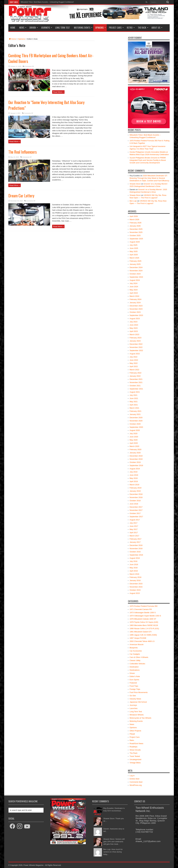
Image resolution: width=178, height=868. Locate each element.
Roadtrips (133, 747)
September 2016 (136, 555)
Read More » (58, 92)
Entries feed (134, 779)
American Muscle (137, 644)
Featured (133, 683)
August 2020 (135, 430)
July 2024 (133, 283)
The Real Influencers (23, 152)
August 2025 (135, 242)
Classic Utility (135, 660)
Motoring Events (83, 28)
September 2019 (136, 465)
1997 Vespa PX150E (138, 638)
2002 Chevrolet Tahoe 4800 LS (142, 641)
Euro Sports (134, 680)
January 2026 (135, 226)
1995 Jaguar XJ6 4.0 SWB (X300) (143, 635)
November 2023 (136, 309)
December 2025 (136, 229)
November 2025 (136, 232)
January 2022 (135, 376)
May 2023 (134, 328)
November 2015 (136, 587)
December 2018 (136, 494)
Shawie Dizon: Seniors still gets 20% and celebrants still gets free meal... (114, 842)
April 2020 (134, 443)
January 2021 (135, 414)
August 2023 (135, 319)
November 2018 (136, 497)
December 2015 (136, 584)
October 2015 (135, 590)
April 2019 (134, 481)
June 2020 (134, 437)
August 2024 (135, 280)
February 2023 (136, 338)
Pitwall (132, 734)
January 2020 (135, 453)
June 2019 (134, 475)
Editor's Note (135, 676)
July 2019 (133, 472)
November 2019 (136, 459)
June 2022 (134, 360)
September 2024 (136, 277)
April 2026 (134, 216)
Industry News (135, 699)
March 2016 (134, 574)
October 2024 (135, 274)
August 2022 (135, 354)
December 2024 (136, 267)
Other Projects (135, 731)
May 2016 (134, 568)
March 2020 (134, 446)
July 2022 (133, 357)
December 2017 (136, 507)
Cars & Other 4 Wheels (139, 657)
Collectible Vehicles (137, 664)
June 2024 (134, 287)
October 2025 (135, 235)
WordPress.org (136, 785)
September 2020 (136, 427)
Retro (131, 28)
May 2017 (134, 529)
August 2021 (135, 392)
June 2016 (134, 564)
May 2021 (134, 402)
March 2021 (134, 408)
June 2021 (134, 398)
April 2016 (134, 571)
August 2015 (135, 593)
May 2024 (134, 290)
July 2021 (133, 395)
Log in (132, 776)
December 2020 (136, 418)
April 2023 (134, 331)
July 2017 (133, 523)
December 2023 (136, 306)
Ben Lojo (133, 201)
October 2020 (135, 424)
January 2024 (135, 303)
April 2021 (134, 405)
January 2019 (135, 491)
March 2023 (134, 334)
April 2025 (134, 255)
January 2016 (135, 580)
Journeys (47, 28)
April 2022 (134, 366)
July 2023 (133, 322)
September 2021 (136, 389)
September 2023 (136, 315)
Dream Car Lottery (21, 196)
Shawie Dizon (135, 184)
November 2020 (136, 421)
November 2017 (136, 510)
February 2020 (136, 449)
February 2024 (136, 299)
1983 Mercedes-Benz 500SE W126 (144, 625)
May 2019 (134, 478)
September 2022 (136, 350)
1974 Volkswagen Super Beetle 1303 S (145, 616)
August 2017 (135, 520)
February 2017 (136, 539)
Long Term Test (63, 28)
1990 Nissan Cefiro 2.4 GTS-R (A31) (144, 629)
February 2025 (136, 261)
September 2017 (136, 517)
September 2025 (136, 239)
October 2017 (135, 513)
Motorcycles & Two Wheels (140, 718)
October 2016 (135, 552)
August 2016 (135, 558)
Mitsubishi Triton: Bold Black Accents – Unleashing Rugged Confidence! (47, 2)
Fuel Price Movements (139, 692)
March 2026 (134, 219)
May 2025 (134, 251)
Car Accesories (136, 651)
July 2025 (133, 245)
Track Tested (135, 756)
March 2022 (134, 370)
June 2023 (134, 325)
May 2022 (134, 363)
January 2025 (135, 264)
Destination (134, 667)
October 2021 (135, 386)
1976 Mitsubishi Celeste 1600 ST (143, 619)
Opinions (100, 28)
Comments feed (136, 782)
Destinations (135, 670)
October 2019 (135, 462)
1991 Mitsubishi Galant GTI (141, 632)
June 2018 (134, 504)
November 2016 (136, 549)
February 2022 (136, 373)
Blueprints (134, 648)
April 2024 (134, 293)
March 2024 (134, 296)
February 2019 (136, 488)
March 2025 (134, 258)
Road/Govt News (136, 743)
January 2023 (135, 341)
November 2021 (136, 382)
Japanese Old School (138, 702)
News (23, 28)
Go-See (133, 696)
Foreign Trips (135, 689)
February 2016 (136, 577)
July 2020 (133, 434)
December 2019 (136, 456)
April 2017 (134, 533)
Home (13, 28)
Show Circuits (135, 750)
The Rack (143, 28)
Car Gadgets (135, 654)
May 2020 (134, 440)
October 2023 (135, 312)
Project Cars (116, 28)
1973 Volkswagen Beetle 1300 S (143, 613)
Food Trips (134, 686)
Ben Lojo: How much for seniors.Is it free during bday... (113, 852)
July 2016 (133, 561)
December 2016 (136, 545)
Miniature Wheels (137, 715)
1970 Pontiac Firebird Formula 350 (144, 606)
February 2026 (136, 223)
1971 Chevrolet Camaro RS (141, 609)
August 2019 (135, 469)
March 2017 (134, 536)
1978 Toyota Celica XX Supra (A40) (144, 622)
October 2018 (135, 501)
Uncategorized (135, 759)
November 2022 (136, 347)
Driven (34, 28)
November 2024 (136, 271)
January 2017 (135, 542)
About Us (157, 28)
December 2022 (136, 344)
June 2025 (134, 248)
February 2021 (136, 411)
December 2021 (136, 379)
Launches (133, 708)
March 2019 (134, 485)
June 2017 (134, 526)
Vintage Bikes (135, 763)
